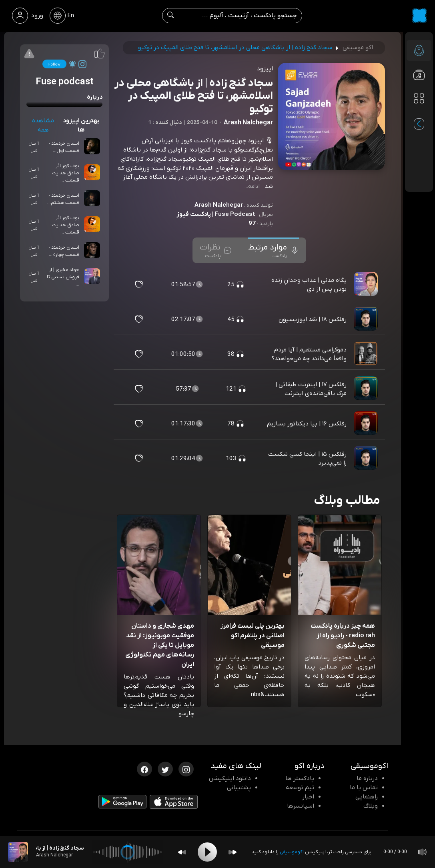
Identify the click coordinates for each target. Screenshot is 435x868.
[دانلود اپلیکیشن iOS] (174, 804)
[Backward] (182, 852)
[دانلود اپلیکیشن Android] (122, 803)
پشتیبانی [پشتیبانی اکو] (239, 788)
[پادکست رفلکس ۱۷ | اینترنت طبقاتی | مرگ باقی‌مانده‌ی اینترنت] (367, 389)
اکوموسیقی (292, 852)
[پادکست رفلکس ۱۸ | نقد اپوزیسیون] (367, 319)
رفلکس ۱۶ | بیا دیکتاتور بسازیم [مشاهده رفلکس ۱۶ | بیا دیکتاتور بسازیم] (307, 424)
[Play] (207, 852)
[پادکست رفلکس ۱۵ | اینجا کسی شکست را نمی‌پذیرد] (367, 459)
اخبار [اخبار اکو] (308, 797)
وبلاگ (371, 806)
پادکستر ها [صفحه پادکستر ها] (300, 778)
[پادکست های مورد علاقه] (419, 114)
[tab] (274, 250)
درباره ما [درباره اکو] (367, 778)
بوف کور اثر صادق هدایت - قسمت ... (64, 173)
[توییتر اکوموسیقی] (165, 768)
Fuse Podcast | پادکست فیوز (216, 214)
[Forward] (233, 852)
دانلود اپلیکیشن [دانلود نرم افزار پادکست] (230, 778)
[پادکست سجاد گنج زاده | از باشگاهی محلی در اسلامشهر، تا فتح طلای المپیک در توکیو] (18, 852)
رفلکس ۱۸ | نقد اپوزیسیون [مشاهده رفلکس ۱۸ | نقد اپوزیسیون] (313, 319)
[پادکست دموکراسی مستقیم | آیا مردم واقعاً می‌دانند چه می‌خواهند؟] (367, 354)
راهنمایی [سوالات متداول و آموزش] (367, 797)
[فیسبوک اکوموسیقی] (144, 768)
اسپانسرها (301, 806)
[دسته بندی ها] (419, 98)
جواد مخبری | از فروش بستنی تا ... (63, 277)
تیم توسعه (300, 788)
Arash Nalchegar (219, 205)
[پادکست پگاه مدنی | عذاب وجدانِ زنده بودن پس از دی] (367, 285)
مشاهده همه (43, 125)
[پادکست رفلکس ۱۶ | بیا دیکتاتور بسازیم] (367, 424)
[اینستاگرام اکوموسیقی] (186, 768)
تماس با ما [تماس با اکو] (364, 788)
